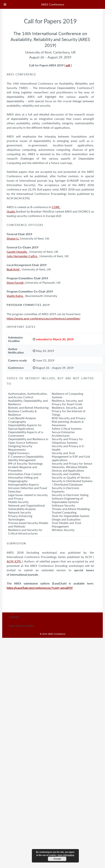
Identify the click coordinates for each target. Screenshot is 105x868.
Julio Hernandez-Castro (22, 256)
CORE (56, 207)
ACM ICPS (14, 561)
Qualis (11, 211)
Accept (57, 859)
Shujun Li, (13, 238)
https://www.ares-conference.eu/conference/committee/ (43, 318)
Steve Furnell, (16, 282)
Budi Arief (13, 269)
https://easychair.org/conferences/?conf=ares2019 (40, 588)
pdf (68, 65)
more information (66, 855)
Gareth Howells (17, 252)
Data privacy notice (21, 626)
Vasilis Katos (15, 296)
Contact (14, 617)
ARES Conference (53, 4)
